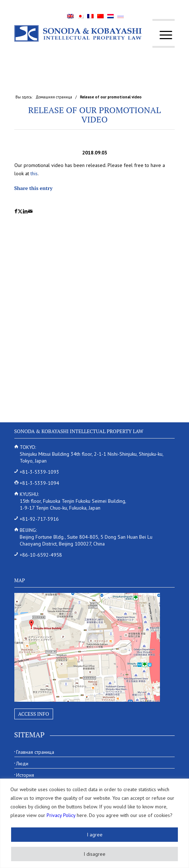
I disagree (94, 854)
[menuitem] (162, 35)
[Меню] (162, 35)
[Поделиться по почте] (30, 211)
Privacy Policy (61, 815)
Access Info (34, 714)
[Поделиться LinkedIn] (25, 211)
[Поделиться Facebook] (16, 211)
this (34, 173)
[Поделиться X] (20, 211)
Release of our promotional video (95, 115)
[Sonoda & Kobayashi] (79, 33)
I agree (95, 835)
